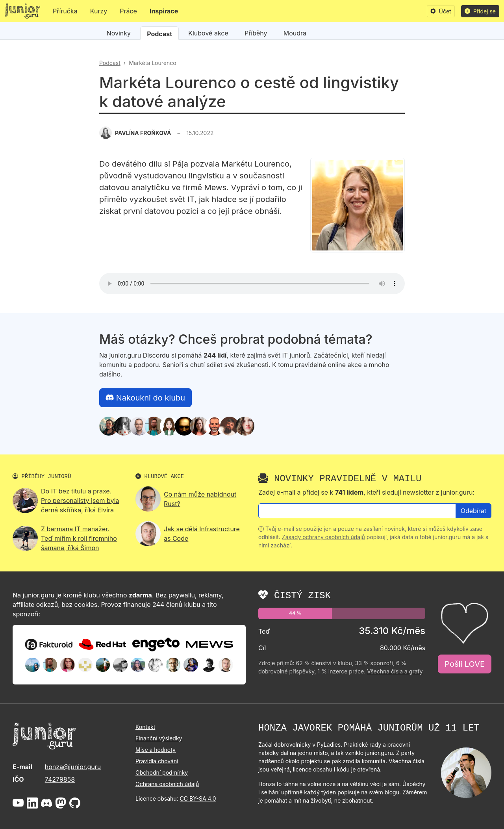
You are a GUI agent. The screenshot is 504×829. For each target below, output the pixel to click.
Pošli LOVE (465, 664)
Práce (128, 11)
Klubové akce (208, 33)
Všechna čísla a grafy (395, 671)
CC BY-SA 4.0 (198, 798)
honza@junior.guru (73, 767)
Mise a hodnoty (156, 750)
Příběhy (256, 33)
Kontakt (145, 727)
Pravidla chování (157, 761)
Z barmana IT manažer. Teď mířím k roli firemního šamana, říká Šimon (79, 538)
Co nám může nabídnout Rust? (200, 499)
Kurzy (99, 11)
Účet (441, 11)
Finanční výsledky (159, 738)
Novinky (119, 33)
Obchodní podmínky (162, 772)
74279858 (60, 779)
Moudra (295, 33)
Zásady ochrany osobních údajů (323, 537)
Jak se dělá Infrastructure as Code (202, 534)
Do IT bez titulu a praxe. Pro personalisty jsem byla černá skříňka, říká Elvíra (80, 501)
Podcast (159, 34)
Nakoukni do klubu (145, 398)
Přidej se (480, 11)
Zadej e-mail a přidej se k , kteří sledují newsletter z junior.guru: (366, 492)
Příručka (65, 11)
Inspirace (164, 11)
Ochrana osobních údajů (167, 784)
